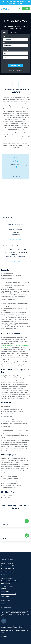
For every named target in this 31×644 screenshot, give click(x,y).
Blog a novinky (5, 591)
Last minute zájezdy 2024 (8, 571)
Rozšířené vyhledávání (15, 70)
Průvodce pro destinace (7, 578)
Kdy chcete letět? (7, 50)
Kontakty (3, 604)
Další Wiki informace (16, 239)
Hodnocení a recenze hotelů (8, 594)
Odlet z (4, 37)
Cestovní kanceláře (6, 597)
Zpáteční (5, 32)
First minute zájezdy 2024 (8, 568)
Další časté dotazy (15, 261)
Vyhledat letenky (16, 66)
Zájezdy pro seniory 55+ (7, 563)
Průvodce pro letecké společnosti (10, 581)
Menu (27, 9)
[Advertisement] (15, 197)
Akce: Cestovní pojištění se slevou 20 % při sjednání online (15, 2)
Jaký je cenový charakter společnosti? (16, 257)
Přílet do (5, 43)
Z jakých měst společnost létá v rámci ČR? (15, 250)
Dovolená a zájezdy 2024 (8, 566)
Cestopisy (4, 589)
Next (27, 167)
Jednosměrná (13, 32)
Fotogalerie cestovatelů (7, 586)
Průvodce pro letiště (6, 583)
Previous (4, 167)
